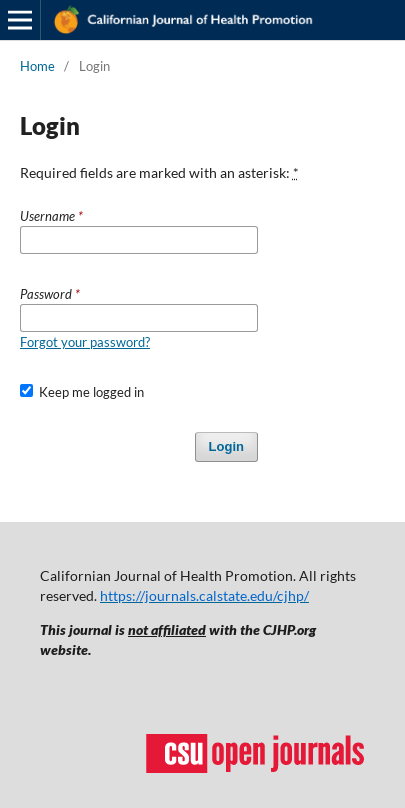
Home (37, 66)
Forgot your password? (85, 342)
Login (226, 446)
